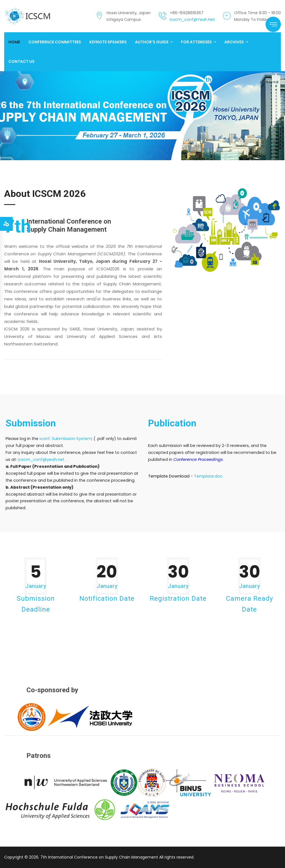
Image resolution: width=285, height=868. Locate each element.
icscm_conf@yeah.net (192, 19)
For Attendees (196, 42)
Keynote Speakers (108, 42)
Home (14, 42)
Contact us (21, 61)
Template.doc (208, 476)
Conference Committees (55, 42)
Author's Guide (152, 42)
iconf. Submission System (66, 439)
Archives (234, 42)
